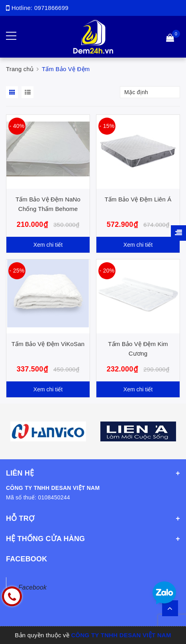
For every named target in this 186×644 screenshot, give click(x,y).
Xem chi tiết (48, 245)
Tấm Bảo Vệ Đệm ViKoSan (48, 344)
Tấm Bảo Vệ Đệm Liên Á (138, 199)
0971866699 (51, 8)
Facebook (32, 587)
